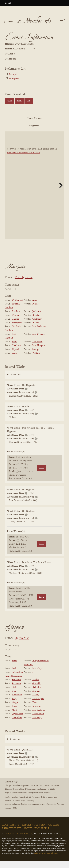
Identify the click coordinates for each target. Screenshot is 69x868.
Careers (54, 832)
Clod (14, 698)
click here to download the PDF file (24, 159)
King (34, 307)
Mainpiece (14, 74)
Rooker (36, 686)
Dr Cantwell (17, 307)
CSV (29, 101)
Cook (14, 713)
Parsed (34, 132)
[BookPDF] (34, 192)
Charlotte (16, 352)
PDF (18, 126)
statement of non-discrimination (46, 860)
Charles (15, 326)
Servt (14, 360)
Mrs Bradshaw (39, 333)
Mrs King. (37, 724)
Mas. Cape (37, 675)
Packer (35, 311)
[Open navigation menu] (3, 3)
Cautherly (37, 326)
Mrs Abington (39, 352)
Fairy (14, 705)
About (28, 835)
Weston (36, 329)
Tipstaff (15, 356)
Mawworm (17, 329)
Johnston (37, 713)
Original (34, 126)
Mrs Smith (37, 348)
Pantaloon (16, 690)
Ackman (36, 698)
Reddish (36, 322)
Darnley (16, 322)
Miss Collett (38, 721)
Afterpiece (14, 78)
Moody (36, 702)
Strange (36, 356)
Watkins (36, 360)
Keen (35, 709)
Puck (14, 675)
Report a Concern (34, 832)
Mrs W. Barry (39, 341)
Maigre (15, 709)
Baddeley (37, 694)
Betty (14, 348)
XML (19, 101)
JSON (9, 101)
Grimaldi (36, 690)
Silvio (14, 667)
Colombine (17, 724)
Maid (14, 717)
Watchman (17, 702)
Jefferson (37, 318)
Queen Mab (22, 645)
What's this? (15, 381)
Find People (42, 835)
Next (60, 192)
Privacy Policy (11, 835)
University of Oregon (18, 840)
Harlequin (17, 686)
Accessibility (11, 832)
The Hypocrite (24, 284)
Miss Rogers (38, 705)
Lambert (16, 318)
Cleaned (50, 126)
